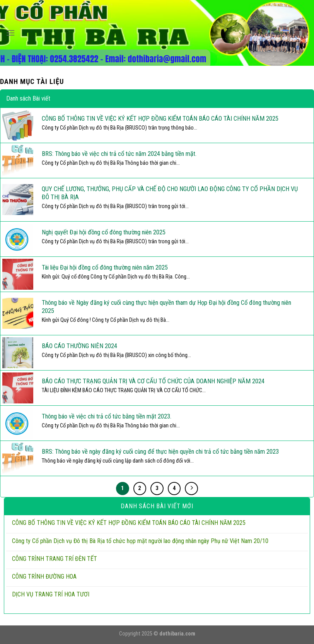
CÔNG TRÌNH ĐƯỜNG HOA (44, 577)
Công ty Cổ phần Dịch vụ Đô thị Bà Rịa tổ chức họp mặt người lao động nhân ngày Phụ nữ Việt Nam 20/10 (140, 541)
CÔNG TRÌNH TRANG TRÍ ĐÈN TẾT (55, 559)
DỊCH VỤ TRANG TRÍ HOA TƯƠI (51, 594)
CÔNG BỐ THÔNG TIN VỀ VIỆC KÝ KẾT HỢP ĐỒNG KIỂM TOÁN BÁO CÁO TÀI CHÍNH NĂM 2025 (129, 523)
